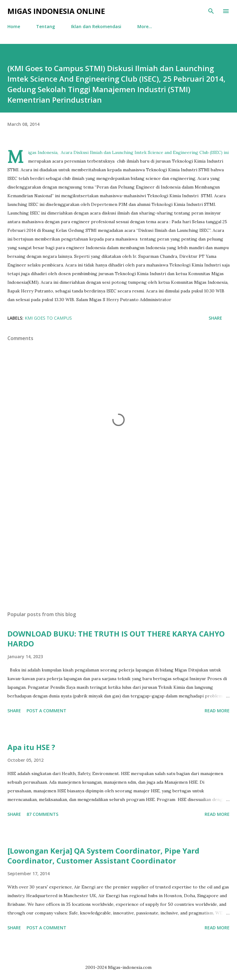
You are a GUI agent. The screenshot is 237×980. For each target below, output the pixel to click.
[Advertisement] (118, 548)
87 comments (42, 814)
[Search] (211, 11)
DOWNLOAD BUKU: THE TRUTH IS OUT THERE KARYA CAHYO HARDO (116, 639)
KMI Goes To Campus (48, 318)
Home (14, 26)
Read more (217, 711)
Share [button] (215, 318)
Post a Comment (46, 711)
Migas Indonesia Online (56, 11)
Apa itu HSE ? (31, 747)
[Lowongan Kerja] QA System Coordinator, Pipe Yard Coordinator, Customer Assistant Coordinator (103, 856)
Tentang (46, 26)
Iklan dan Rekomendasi (96, 26)
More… (145, 26)
